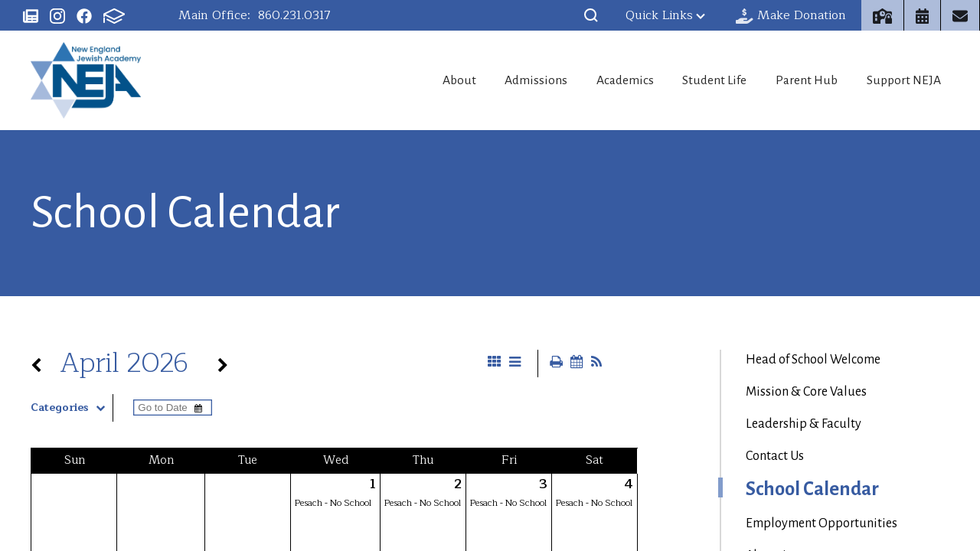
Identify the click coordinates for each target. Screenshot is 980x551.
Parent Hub (799, 80)
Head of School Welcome (813, 360)
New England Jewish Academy (86, 80)
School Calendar (812, 489)
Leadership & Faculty (804, 424)
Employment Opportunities (822, 523)
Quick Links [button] (665, 15)
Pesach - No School (333, 503)
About (415, 80)
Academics (599, 80)
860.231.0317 (294, 15)
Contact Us (775, 456)
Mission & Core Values (806, 392)
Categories (72, 408)
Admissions (502, 80)
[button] (591, 15)
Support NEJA (906, 80)
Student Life (699, 80)
